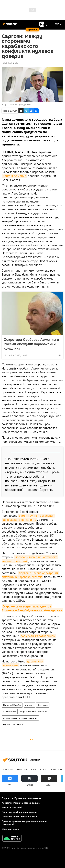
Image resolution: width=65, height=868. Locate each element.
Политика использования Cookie (20, 817)
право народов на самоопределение (20, 718)
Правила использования (28, 798)
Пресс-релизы (32, 803)
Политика (56, 769)
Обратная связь (10, 829)
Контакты (7, 803)
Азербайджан (10, 711)
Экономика (39, 769)
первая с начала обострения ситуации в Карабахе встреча (30, 575)
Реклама (18, 803)
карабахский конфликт (14, 724)
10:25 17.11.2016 (10, 63)
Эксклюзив (43, 705)
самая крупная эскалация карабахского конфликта (28, 518)
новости (7, 769)
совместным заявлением (38, 636)
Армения (29, 705)
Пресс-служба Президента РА (18, 105)
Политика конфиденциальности (19, 812)
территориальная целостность (34, 711)
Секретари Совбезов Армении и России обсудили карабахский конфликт (31, 344)
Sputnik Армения (14, 176)
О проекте (7, 798)
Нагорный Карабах (12, 705)
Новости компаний (12, 807)
